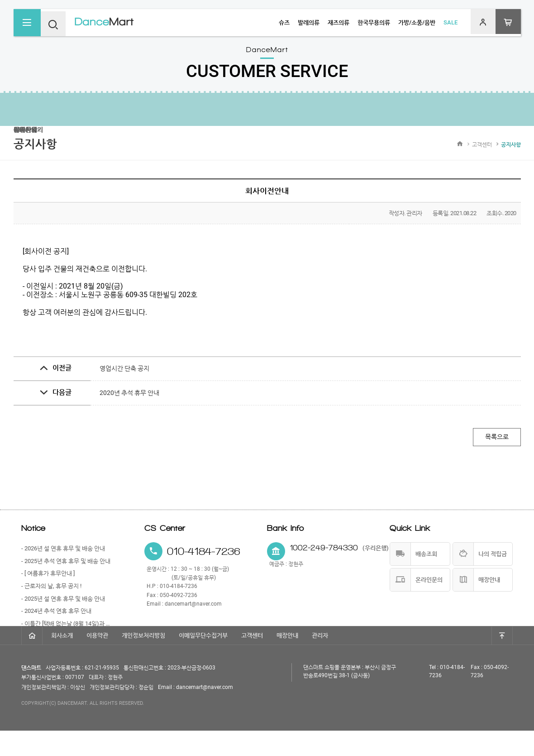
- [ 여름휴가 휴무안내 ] (48, 576)
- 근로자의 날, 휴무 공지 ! (51, 589)
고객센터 (252, 661)
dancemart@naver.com (193, 607)
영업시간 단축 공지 (124, 368)
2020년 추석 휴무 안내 (129, 393)
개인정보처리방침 (143, 661)
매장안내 (287, 661)
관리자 (320, 661)
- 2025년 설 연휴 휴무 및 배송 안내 (63, 602)
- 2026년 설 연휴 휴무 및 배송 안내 (63, 551)
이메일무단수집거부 (203, 661)
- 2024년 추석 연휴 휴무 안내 (56, 614)
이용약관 (97, 661)
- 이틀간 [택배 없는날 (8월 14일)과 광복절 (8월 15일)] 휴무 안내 (67, 627)
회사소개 (62, 661)
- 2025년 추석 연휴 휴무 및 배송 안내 (66, 564)
